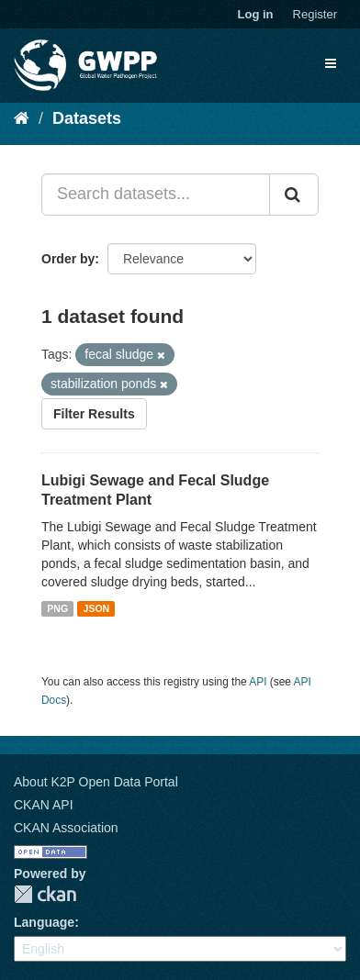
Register (315, 14)
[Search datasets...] (156, 195)
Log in (256, 14)
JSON (97, 608)
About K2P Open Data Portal (96, 782)
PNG (57, 608)
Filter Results (94, 414)
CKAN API (44, 805)
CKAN (45, 894)
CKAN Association (66, 828)
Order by (68, 259)
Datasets (87, 118)
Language (44, 922)
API (258, 682)
